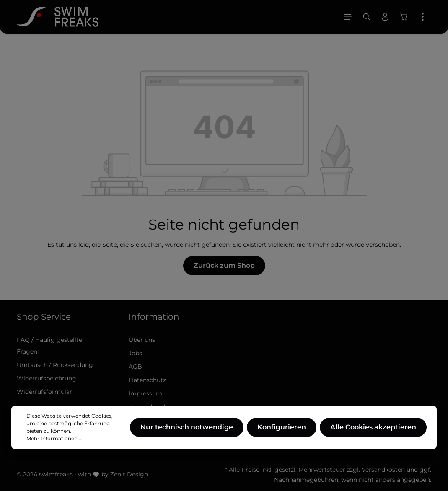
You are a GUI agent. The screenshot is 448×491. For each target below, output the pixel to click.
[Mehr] (423, 17)
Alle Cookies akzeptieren (373, 433)
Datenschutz (147, 380)
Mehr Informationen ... (54, 444)
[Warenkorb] (404, 17)
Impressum (145, 393)
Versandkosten (383, 470)
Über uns (142, 340)
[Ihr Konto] (385, 17)
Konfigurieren (282, 433)
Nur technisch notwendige (187, 433)
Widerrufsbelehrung (47, 378)
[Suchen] (367, 17)
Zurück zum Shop (224, 265)
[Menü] (348, 17)
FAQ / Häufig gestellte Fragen (49, 346)
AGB (135, 367)
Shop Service (44, 317)
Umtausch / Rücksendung (55, 365)
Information (154, 317)
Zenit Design (129, 474)
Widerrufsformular (44, 392)
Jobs (135, 353)
